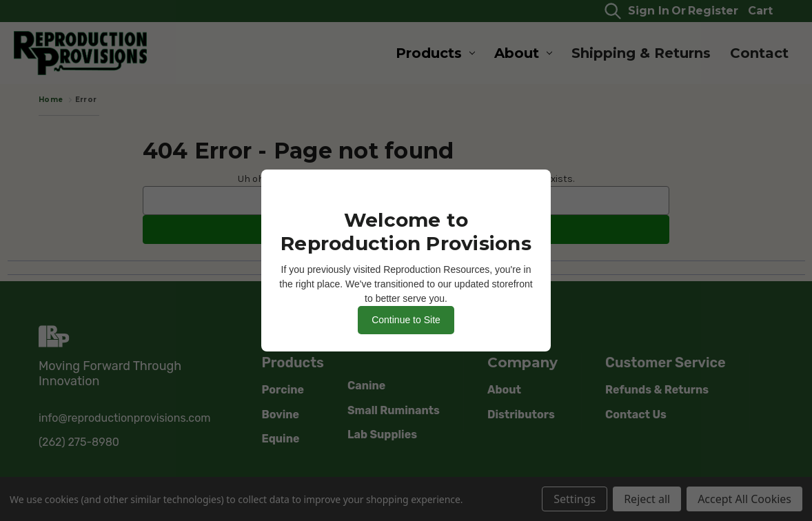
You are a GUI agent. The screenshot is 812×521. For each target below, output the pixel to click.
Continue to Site (406, 320)
